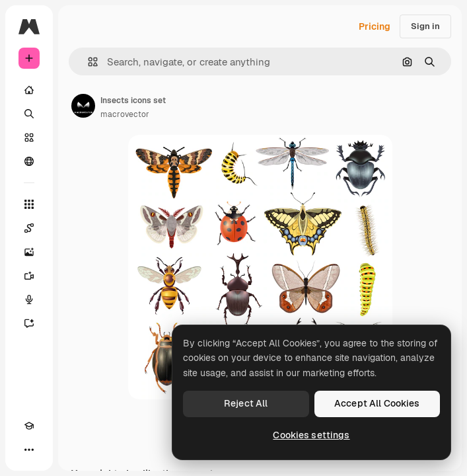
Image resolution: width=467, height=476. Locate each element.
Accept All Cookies (377, 403)
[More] (29, 450)
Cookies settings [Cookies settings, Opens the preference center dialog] (311, 435)
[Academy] (29, 426)
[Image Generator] (29, 252)
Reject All (246, 403)
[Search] (29, 114)
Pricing (375, 26)
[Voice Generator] (29, 299)
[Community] (29, 161)
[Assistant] (29, 323)
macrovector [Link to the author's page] (125, 114)
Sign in (425, 26)
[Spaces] (29, 228)
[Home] (29, 90)
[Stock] (29, 138)
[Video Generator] (29, 276)
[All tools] (29, 204)
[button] (88, 62)
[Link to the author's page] (83, 106)
